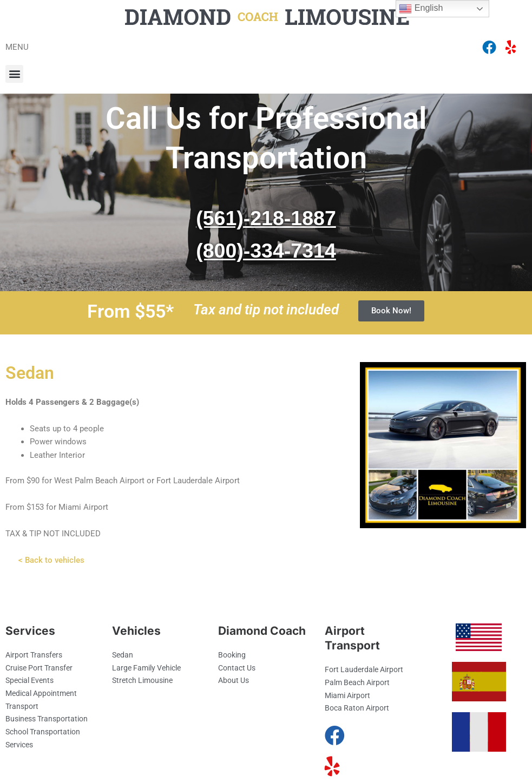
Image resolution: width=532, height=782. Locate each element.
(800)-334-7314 (266, 253)
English (421, 9)
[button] (14, 74)
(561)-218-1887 (266, 221)
